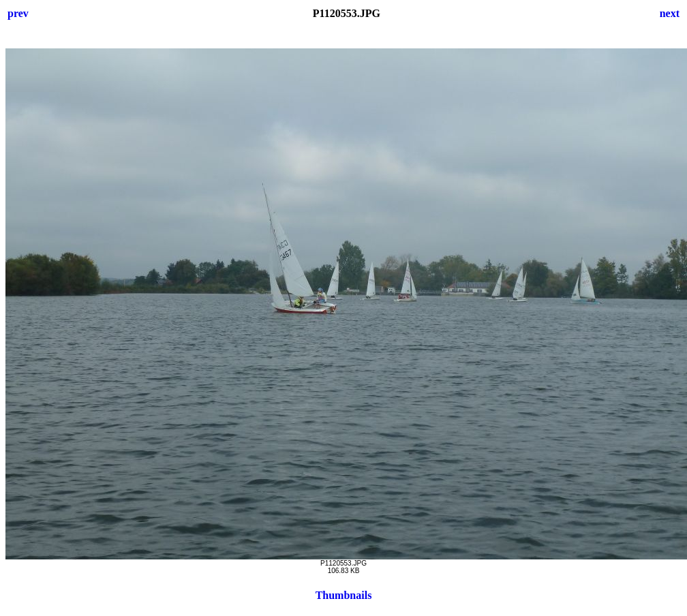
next (670, 13)
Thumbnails (344, 595)
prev (18, 13)
